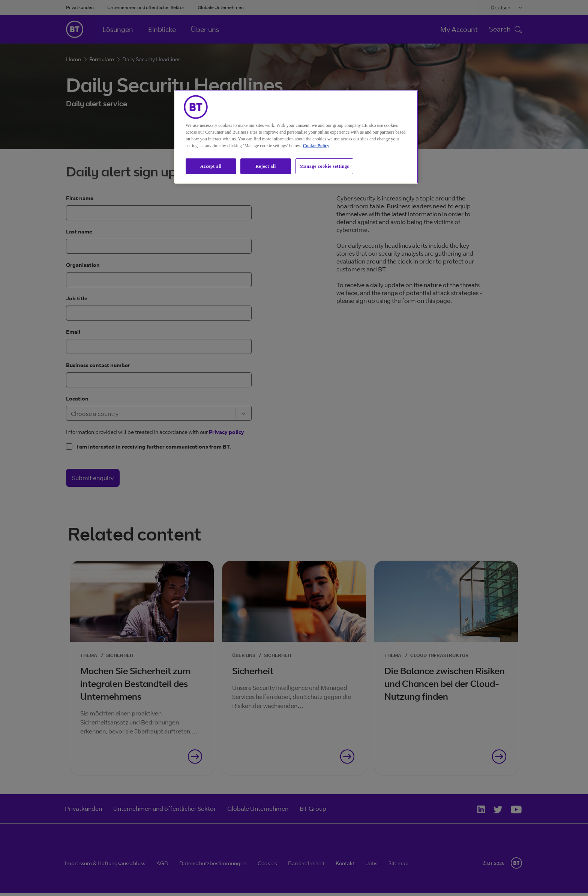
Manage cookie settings (324, 166)
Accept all (211, 166)
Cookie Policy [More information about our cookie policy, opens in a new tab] (316, 146)
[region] (296, 137)
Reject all (265, 166)
